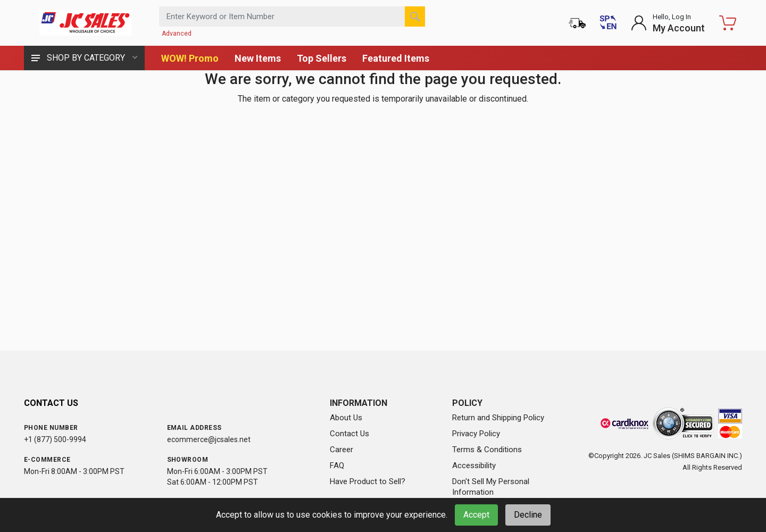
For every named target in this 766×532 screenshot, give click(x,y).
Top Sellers (322, 58)
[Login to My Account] (668, 23)
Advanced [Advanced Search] (177, 34)
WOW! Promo (190, 58)
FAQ (337, 465)
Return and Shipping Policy (498, 418)
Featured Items (396, 58)
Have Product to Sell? (368, 481)
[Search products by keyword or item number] (292, 16)
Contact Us (349, 434)
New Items (258, 58)
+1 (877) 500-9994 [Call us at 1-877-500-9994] (55, 439)
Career (342, 450)
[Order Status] (577, 23)
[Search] (415, 16)
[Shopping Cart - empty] (728, 23)
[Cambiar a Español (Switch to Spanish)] (608, 23)
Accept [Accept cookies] (476, 515)
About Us (346, 418)
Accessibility (474, 465)
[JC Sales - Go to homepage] (85, 23)
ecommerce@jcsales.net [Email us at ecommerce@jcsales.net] (209, 439)
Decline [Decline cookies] (528, 515)
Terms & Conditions (487, 450)
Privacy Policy (476, 434)
